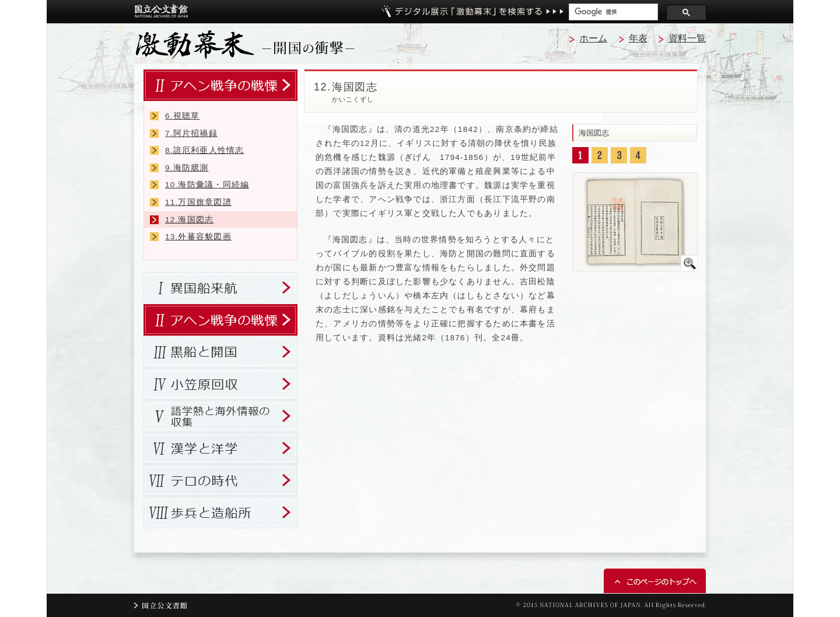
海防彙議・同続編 (207, 185)
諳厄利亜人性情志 (204, 150)
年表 (638, 38)
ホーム (593, 38)
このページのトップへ (655, 581)
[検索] (612, 12)
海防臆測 (187, 168)
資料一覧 (687, 38)
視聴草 (182, 116)
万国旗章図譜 (198, 202)
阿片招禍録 (191, 133)
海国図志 (189, 220)
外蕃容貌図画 (198, 237)
